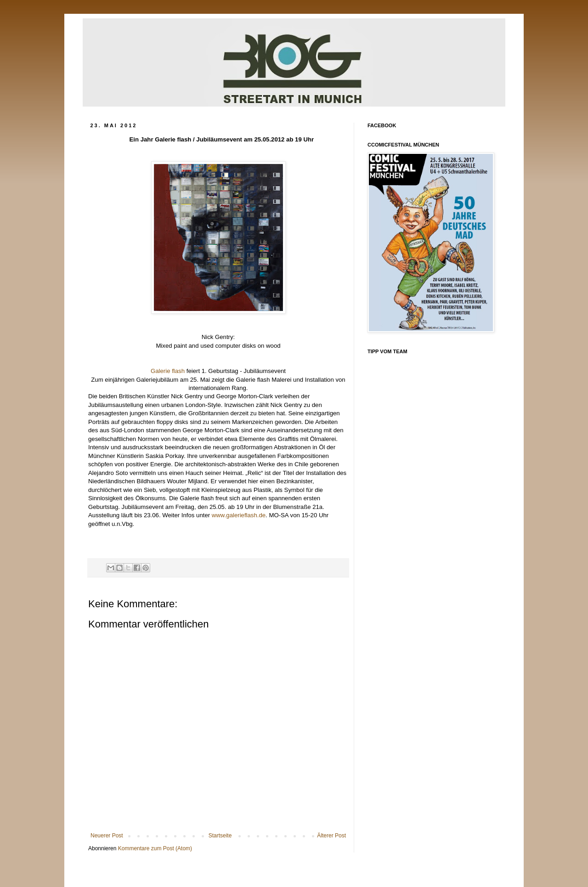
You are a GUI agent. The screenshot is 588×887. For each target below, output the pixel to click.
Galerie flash (168, 371)
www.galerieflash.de (239, 515)
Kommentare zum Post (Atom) (155, 848)
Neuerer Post (107, 836)
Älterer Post (331, 836)
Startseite (220, 836)
